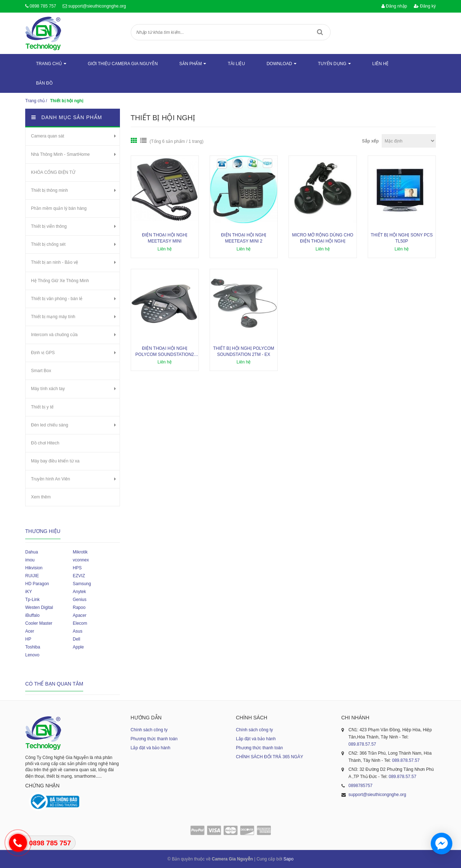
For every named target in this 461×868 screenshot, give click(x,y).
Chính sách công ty (149, 730)
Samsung (82, 584)
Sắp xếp (370, 141)
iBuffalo (32, 615)
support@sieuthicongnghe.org (97, 6)
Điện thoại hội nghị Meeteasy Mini (165, 238)
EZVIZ (79, 576)
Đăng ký (425, 6)
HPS (77, 568)
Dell (77, 639)
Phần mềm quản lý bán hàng (59, 208)
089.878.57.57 (362, 744)
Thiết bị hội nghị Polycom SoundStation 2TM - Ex (244, 351)
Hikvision (34, 568)
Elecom (80, 623)
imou (30, 560)
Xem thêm (41, 497)
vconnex (81, 560)
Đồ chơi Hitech (45, 443)
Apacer (80, 615)
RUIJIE (32, 576)
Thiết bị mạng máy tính (53, 317)
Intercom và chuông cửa (54, 335)
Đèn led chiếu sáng (50, 425)
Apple (78, 647)
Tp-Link (32, 600)
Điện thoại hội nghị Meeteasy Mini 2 (244, 238)
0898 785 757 (43, 6)
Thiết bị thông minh (50, 190)
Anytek (79, 592)
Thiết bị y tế (42, 407)
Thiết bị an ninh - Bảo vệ (55, 262)
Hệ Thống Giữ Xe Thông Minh (60, 281)
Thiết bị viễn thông (49, 226)
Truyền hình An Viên (50, 479)
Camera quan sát (48, 136)
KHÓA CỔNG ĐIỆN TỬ (53, 172)
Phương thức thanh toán (154, 739)
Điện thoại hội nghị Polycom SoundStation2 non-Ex (165, 352)
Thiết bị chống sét (48, 244)
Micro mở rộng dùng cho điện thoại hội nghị (323, 238)
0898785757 (361, 786)
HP (28, 639)
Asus (78, 631)
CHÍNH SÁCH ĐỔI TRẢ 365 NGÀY (270, 757)
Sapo (288, 859)
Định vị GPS (43, 353)
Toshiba (33, 647)
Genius (80, 600)
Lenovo (32, 655)
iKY (29, 592)
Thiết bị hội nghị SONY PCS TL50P (402, 238)
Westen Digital (39, 607)
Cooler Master (39, 623)
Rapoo (79, 607)
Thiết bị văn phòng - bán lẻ (57, 299)
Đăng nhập (394, 6)
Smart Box (41, 371)
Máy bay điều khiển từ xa (55, 461)
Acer (30, 631)
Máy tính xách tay (48, 389)
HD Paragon (37, 584)
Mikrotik (80, 552)
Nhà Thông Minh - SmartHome (60, 154)
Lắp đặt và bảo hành (151, 748)
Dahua (32, 552)
